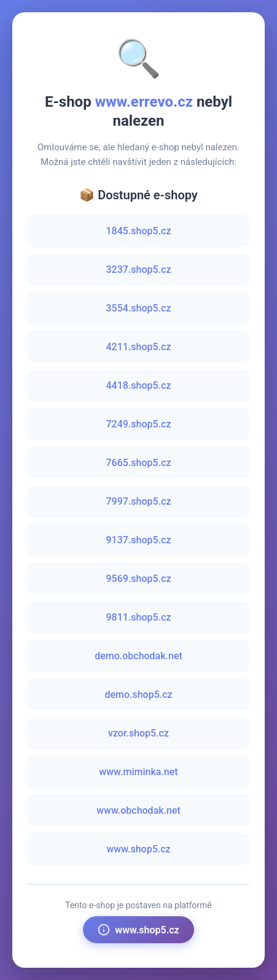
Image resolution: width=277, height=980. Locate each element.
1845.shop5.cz (139, 231)
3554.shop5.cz (139, 308)
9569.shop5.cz (139, 579)
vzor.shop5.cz (138, 733)
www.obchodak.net (138, 810)
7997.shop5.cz (139, 501)
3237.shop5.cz (139, 270)
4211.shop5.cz (139, 347)
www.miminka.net (138, 772)
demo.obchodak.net (138, 656)
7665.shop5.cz (139, 463)
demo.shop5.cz (138, 695)
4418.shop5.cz (139, 385)
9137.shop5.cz (139, 540)
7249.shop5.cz (139, 424)
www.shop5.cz (138, 849)
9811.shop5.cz (139, 617)
